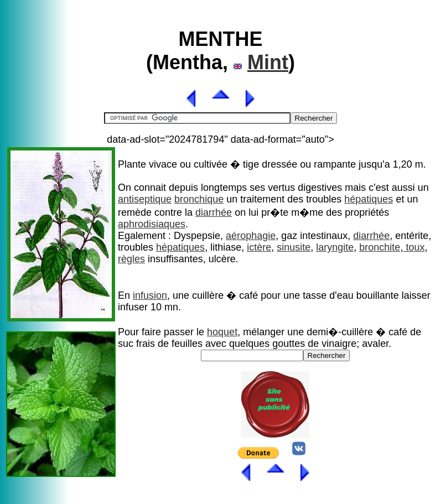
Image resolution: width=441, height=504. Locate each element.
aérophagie (251, 236)
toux (414, 247)
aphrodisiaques (152, 224)
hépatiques (369, 199)
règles (131, 259)
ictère (259, 247)
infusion (150, 295)
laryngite (335, 247)
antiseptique (145, 199)
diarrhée (214, 212)
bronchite (380, 247)
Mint (268, 62)
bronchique (199, 199)
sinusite (294, 247)
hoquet (222, 332)
